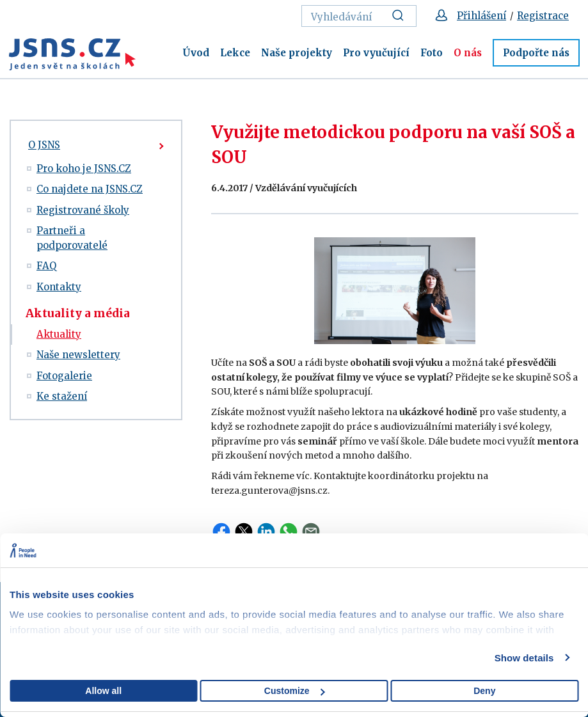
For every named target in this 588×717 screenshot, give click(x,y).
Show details (524, 658)
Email (311, 532)
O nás (468, 53)
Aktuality (59, 334)
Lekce (235, 53)
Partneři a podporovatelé (72, 238)
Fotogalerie (64, 376)
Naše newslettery (78, 355)
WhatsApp (289, 532)
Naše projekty (297, 53)
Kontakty (59, 287)
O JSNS (44, 145)
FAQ (46, 266)
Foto (432, 53)
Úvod (196, 53)
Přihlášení (481, 16)
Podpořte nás (536, 53)
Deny (484, 691)
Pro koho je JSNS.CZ (84, 169)
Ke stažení (62, 396)
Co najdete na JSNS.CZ (90, 189)
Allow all (103, 691)
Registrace (543, 16)
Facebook (221, 532)
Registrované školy (83, 210)
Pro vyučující (376, 53)
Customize (295, 691)
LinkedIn (266, 532)
